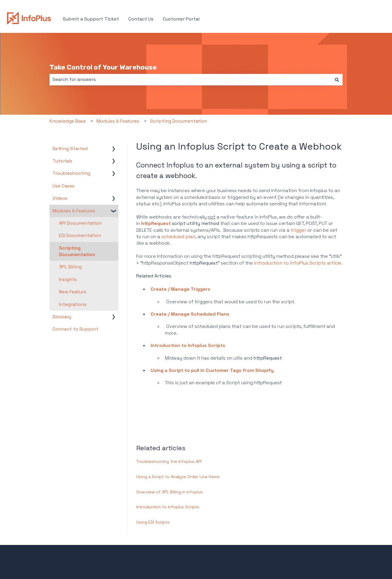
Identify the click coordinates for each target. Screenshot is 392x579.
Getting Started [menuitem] (70, 149)
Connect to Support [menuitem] (75, 329)
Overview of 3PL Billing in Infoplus (169, 492)
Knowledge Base (68, 121)
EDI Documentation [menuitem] (80, 235)
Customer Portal (181, 19)
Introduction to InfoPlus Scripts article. (298, 263)
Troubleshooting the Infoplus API (169, 461)
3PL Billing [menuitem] (70, 267)
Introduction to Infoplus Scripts (188, 345)
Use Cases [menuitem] (63, 186)
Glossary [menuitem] (62, 317)
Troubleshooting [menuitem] (71, 173)
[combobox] (190, 79)
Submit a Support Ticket (91, 19)
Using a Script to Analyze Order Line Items (178, 477)
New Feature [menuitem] (73, 292)
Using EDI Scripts (153, 522)
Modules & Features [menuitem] (74, 211)
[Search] (337, 79)
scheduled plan (178, 237)
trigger (298, 230)
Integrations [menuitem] (73, 304)
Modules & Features (118, 121)
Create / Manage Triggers (180, 289)
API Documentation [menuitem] (80, 223)
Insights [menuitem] (68, 279)
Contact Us (141, 19)
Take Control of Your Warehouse (103, 67)
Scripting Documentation (179, 121)
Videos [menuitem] (60, 198)
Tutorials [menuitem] (62, 161)
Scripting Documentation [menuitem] (77, 251)
